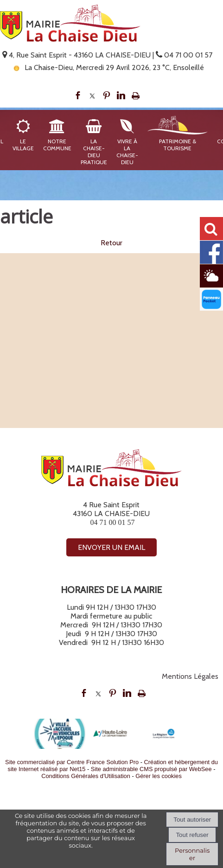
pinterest (107, 96)
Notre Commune (57, 145)
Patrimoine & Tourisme (178, 145)
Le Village (23, 145)
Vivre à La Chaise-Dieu (127, 152)
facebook (78, 96)
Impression (136, 96)
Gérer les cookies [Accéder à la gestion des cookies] (159, 776)
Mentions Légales (190, 676)
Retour (111, 243)
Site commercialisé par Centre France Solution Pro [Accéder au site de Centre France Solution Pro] (72, 762)
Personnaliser (192, 854)
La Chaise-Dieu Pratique (94, 152)
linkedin (121, 96)
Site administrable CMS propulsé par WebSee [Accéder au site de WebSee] (151, 769)
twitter (92, 96)
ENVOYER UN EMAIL (111, 547)
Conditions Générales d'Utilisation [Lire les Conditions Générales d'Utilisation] (86, 776)
